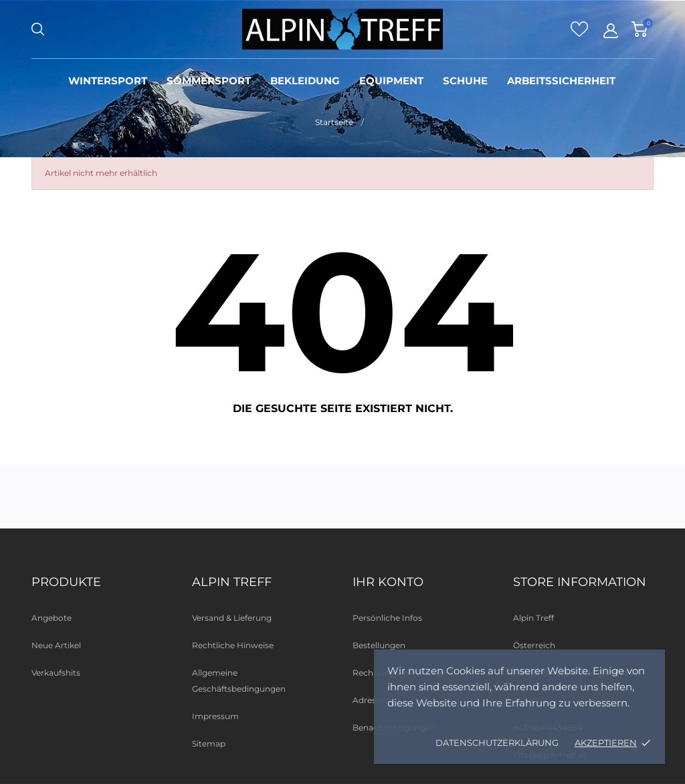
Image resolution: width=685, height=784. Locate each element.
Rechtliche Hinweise (233, 645)
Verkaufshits (56, 673)
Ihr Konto (388, 582)
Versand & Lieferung (232, 618)
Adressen (371, 700)
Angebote (52, 618)
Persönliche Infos (387, 618)
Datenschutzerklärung (497, 743)
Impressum (215, 716)
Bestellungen (379, 645)
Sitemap (209, 744)
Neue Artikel (56, 645)
